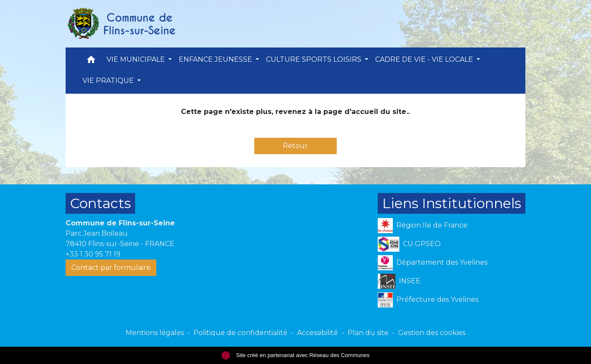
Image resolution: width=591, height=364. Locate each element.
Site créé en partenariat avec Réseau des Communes (295, 355)
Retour (295, 146)
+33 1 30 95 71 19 (93, 254)
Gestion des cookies (432, 333)
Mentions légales (155, 333)
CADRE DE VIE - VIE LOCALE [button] (425, 59)
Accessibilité (318, 333)
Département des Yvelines (433, 263)
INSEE (399, 281)
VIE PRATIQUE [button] (109, 81)
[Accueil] (121, 24)
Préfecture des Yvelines (428, 300)
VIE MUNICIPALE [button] (137, 59)
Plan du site (368, 333)
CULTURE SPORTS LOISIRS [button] (314, 59)
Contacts (100, 203)
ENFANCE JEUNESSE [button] (216, 59)
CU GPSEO (409, 244)
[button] (91, 62)
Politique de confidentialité (240, 333)
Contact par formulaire (111, 267)
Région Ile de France (423, 226)
